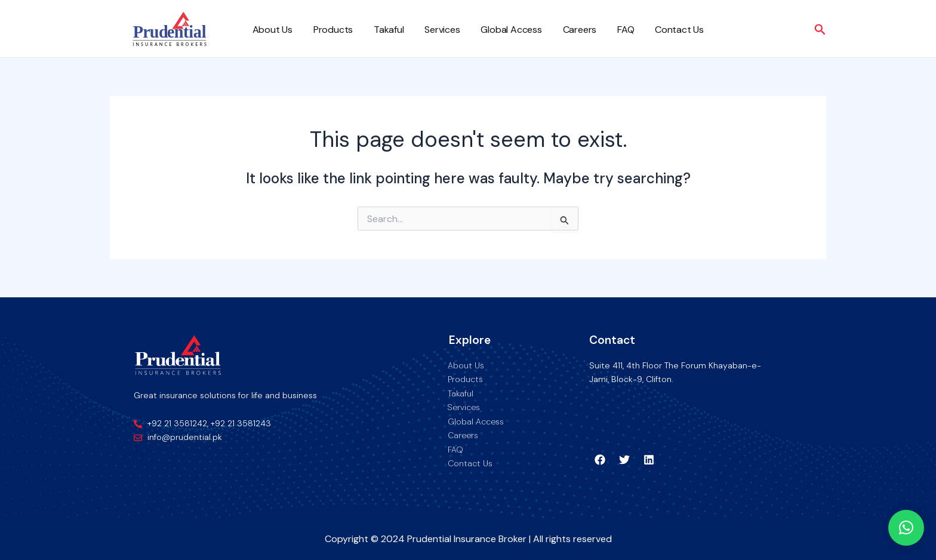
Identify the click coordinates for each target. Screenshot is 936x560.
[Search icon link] (820, 30)
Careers (567, 30)
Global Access (501, 30)
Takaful (384, 30)
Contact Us (663, 30)
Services (434, 30)
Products (330, 30)
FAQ (611, 30)
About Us (271, 30)
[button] (906, 528)
